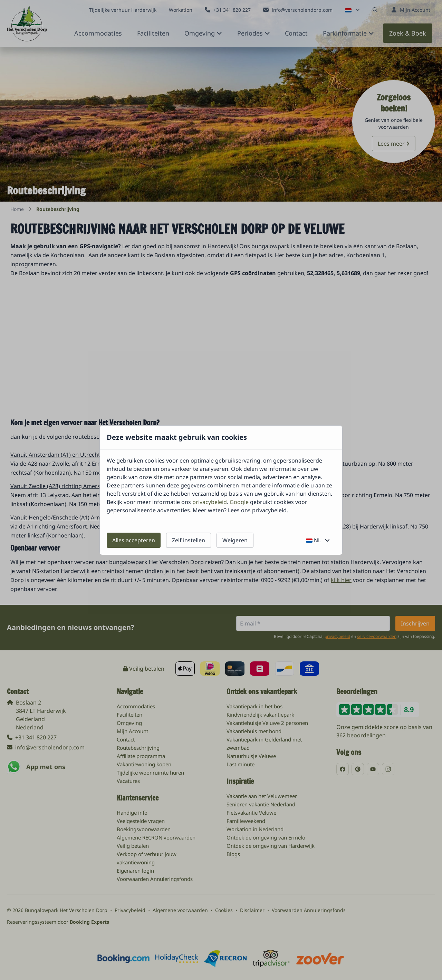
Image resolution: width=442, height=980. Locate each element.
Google (239, 502)
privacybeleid (210, 502)
